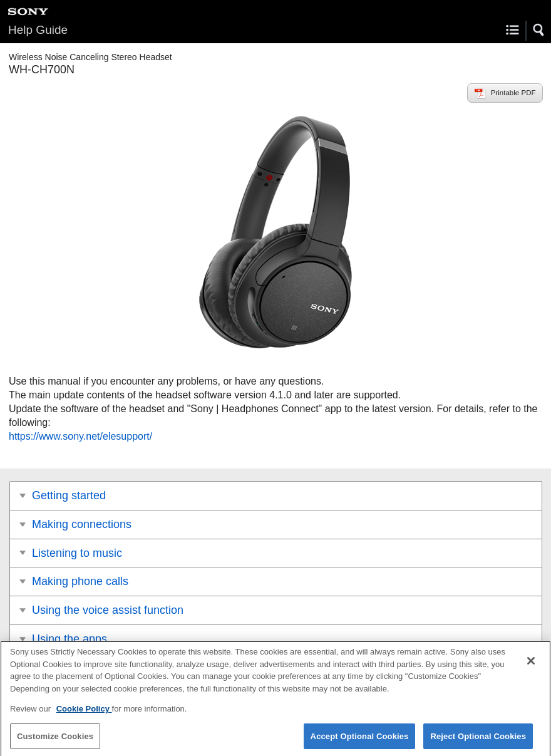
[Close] (531, 665)
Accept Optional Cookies (360, 740)
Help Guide (38, 30)
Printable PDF (513, 93)
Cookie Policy (84, 712)
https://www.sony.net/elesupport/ (80, 436)
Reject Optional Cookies (478, 740)
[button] (539, 30)
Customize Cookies (55, 740)
